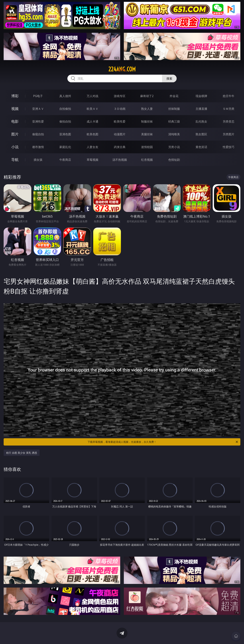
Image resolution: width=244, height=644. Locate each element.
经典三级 (174, 121)
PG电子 (38, 96)
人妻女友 (93, 147)
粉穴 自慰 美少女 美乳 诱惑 (22, 453)
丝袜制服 (174, 109)
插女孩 (38, 160)
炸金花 (174, 96)
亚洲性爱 (38, 121)
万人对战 (93, 96)
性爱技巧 (229, 147)
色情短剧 (174, 160)
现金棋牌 (201, 96)
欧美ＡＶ (93, 109)
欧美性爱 (120, 121)
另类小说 (174, 147)
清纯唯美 (174, 134)
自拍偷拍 (65, 109)
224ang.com (122, 69)
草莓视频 (93, 160)
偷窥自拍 (38, 134)
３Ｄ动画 (120, 109)
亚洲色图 (65, 134)
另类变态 (229, 121)
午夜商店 (65, 160)
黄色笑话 (201, 147)
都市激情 (38, 147)
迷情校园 (147, 147)
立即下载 (147, 636)
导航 (15, 160)
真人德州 (65, 96)
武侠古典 (120, 147)
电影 (15, 121)
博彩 (15, 96)
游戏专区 (120, 96)
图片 (15, 134)
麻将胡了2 (147, 96)
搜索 (169, 78)
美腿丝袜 (147, 134)
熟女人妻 (147, 109)
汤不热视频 (120, 160)
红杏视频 (147, 160)
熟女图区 (201, 134)
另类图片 (229, 134)
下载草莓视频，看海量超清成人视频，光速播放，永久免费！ (163, 442)
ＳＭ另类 (229, 109)
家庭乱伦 (65, 147)
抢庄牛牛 (229, 96)
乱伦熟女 (201, 121)
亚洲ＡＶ (38, 109)
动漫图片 (120, 134)
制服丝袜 (147, 121)
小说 (15, 147)
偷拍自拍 (65, 121)
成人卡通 (93, 121)
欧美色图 (93, 134)
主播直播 (201, 109)
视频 (15, 109)
